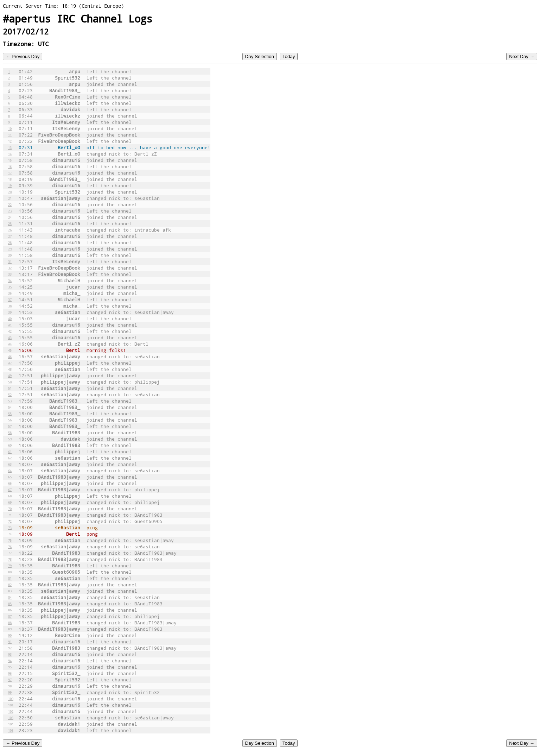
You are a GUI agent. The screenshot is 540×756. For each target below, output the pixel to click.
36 (10, 293)
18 (10, 179)
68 (10, 496)
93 (10, 654)
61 (10, 452)
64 (10, 471)
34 (10, 281)
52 (10, 395)
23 (10, 211)
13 (10, 147)
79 (10, 566)
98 (10, 686)
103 (11, 718)
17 (10, 173)
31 (10, 262)
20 (10, 192)
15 (10, 160)
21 (10, 198)
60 (10, 445)
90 (10, 635)
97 (10, 680)
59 (10, 439)
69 (10, 502)
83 (10, 591)
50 (10, 382)
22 (10, 204)
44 (10, 344)
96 (10, 673)
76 (10, 547)
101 (11, 705)
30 (10, 255)
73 (10, 528)
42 (10, 331)
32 (10, 268)
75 (10, 540)
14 (10, 154)
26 (10, 230)
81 (10, 578)
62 (10, 458)
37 (10, 300)
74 (10, 534)
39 (10, 312)
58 (10, 433)
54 (10, 407)
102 (11, 711)
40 (10, 319)
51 (10, 388)
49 (10, 376)
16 (10, 166)
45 (10, 350)
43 (10, 338)
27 (10, 236)
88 (10, 623)
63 (10, 464)
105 (11, 730)
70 (10, 509)
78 (10, 559)
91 (10, 642)
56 (10, 420)
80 (10, 572)
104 (11, 724)
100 (11, 699)
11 (10, 135)
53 (10, 401)
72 (10, 521)
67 (10, 490)
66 (10, 483)
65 (10, 477)
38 (10, 306)
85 (10, 604)
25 (10, 223)
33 (10, 274)
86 (10, 610)
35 (10, 287)
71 (10, 515)
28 (10, 242)
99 (10, 692)
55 (10, 414)
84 (10, 597)
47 (10, 363)
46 (10, 357)
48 (10, 369)
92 (10, 648)
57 (10, 426)
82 (10, 585)
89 (10, 629)
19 (10, 185)
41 (10, 325)
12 (10, 141)
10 (10, 128)
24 (10, 217)
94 (10, 661)
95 (10, 667)
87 (10, 616)
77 (10, 553)
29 (10, 249)
